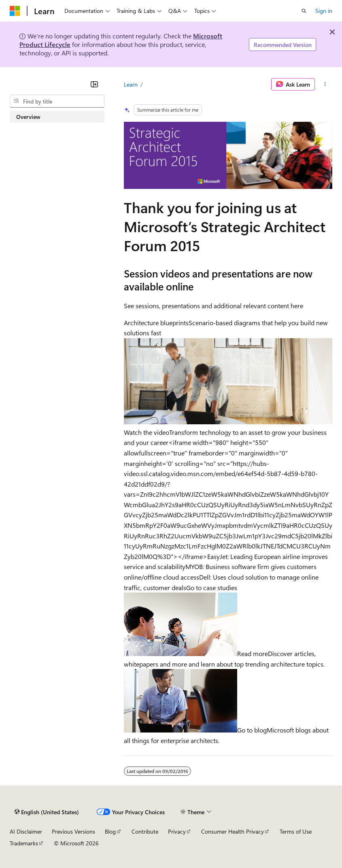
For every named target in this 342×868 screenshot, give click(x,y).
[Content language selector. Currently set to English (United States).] (47, 812)
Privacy (177, 831)
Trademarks (24, 843)
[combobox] (57, 101)
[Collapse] (94, 84)
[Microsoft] (15, 11)
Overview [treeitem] (28, 117)
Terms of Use (296, 831)
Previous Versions (73, 831)
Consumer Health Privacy (233, 831)
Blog (110, 831)
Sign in (324, 11)
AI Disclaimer (26, 831)
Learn (131, 84)
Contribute (145, 831)
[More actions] (325, 85)
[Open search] (304, 11)
